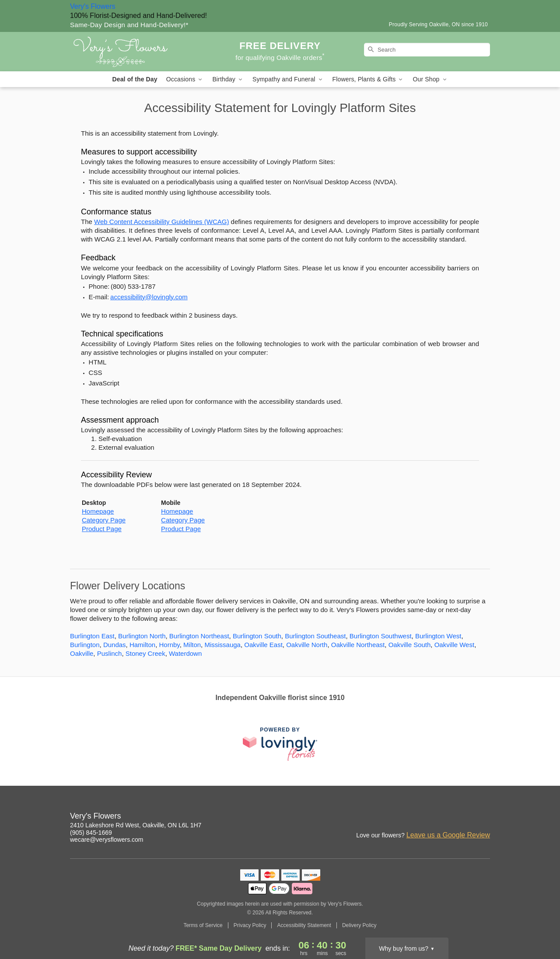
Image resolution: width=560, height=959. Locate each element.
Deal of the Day (135, 79)
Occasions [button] (185, 79)
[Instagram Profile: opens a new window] (426, 817)
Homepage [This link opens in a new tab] (98, 511)
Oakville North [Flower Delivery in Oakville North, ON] (307, 645)
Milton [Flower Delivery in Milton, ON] (192, 645)
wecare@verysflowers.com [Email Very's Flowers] (107, 840)
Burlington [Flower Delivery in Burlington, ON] (85, 645)
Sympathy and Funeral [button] (288, 79)
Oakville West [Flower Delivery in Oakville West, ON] (454, 645)
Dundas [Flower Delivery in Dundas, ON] (115, 645)
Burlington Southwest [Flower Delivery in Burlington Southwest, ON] (381, 636)
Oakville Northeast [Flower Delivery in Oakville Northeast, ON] (358, 645)
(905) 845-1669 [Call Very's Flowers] (91, 833)
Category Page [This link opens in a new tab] (104, 520)
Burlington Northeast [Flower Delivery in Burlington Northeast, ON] (199, 636)
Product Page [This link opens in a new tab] (102, 529)
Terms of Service (203, 925)
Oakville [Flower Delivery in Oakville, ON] (82, 653)
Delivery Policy (359, 925)
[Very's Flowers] (133, 52)
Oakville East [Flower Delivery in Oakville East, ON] (263, 645)
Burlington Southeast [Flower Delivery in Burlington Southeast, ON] (315, 636)
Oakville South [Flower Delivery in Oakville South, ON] (410, 645)
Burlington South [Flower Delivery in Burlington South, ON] (257, 636)
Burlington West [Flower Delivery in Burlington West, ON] (438, 636)
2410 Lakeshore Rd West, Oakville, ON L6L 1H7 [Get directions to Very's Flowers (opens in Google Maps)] (136, 825)
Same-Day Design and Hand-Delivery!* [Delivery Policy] (129, 25)
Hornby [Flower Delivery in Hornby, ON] (169, 645)
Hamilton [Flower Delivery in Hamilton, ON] (142, 645)
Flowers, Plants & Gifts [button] (368, 79)
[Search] (427, 50)
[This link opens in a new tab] (280, 744)
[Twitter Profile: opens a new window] (484, 817)
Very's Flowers (93, 6)
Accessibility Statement (304, 925)
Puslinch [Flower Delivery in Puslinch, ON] (110, 653)
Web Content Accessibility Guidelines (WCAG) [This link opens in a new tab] (161, 222)
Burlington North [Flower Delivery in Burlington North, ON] (142, 636)
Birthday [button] (228, 79)
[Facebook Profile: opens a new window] (445, 817)
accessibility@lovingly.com (149, 297)
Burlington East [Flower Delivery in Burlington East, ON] (92, 636)
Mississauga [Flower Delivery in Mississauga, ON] (222, 645)
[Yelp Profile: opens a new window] (465, 817)
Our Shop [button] (430, 79)
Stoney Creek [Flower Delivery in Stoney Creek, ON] (145, 653)
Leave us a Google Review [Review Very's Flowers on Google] (448, 835)
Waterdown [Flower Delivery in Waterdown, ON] (185, 653)
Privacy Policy (250, 925)
